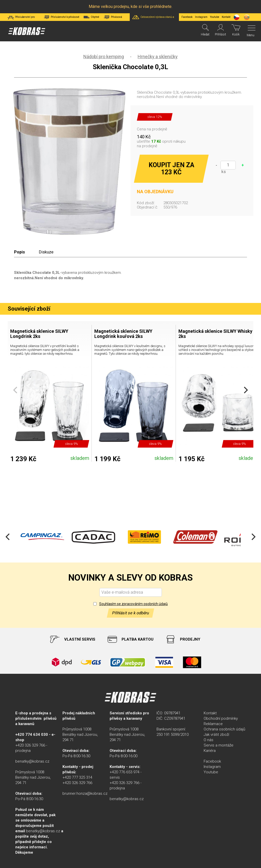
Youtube (215, 17)
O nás (208, 740)
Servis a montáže (219, 745)
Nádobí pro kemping (104, 57)
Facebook (187, 17)
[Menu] (250, 31)
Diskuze (46, 252)
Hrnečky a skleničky (158, 57)
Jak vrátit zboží (216, 735)
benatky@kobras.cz (32, 761)
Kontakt (210, 713)
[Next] (245, 390)
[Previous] (8, 537)
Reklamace (213, 724)
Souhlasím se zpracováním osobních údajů (133, 604)
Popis (19, 252)
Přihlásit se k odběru (130, 613)
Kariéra (210, 751)
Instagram (201, 17)
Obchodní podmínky (221, 718)
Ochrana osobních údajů (224, 729)
